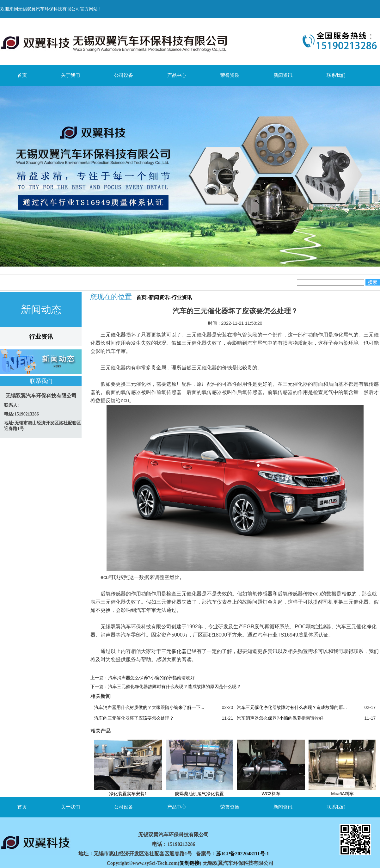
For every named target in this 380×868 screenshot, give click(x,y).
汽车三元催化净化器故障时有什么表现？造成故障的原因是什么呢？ (175, 686)
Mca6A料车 (342, 794)
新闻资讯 (283, 75)
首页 (22, 75)
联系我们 (336, 75)
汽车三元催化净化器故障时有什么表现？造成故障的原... (292, 707)
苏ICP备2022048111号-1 (243, 854)
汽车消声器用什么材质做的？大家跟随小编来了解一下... (149, 707)
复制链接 (189, 863)
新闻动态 (41, 310)
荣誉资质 (230, 75)
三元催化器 (113, 335)
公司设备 (124, 75)
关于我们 (70, 75)
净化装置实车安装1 (128, 794)
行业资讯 (41, 337)
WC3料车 (271, 794)
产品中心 (177, 75)
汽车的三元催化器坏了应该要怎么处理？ (134, 718)
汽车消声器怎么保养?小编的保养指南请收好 (151, 678)
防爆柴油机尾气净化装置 (199, 794)
